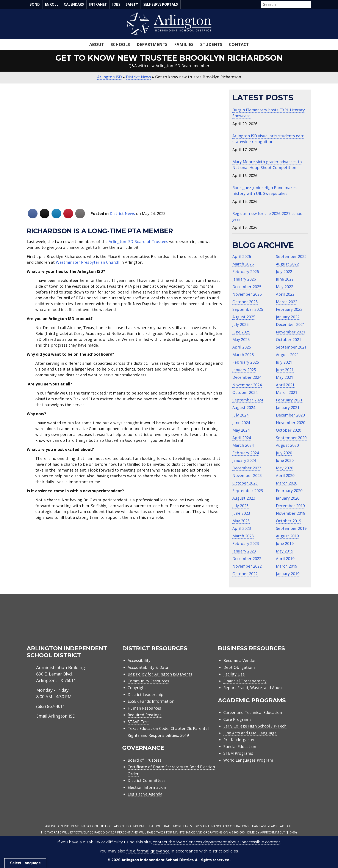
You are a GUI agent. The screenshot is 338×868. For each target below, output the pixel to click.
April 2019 (285, 559)
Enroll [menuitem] (52, 4)
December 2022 (247, 559)
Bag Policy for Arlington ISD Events (160, 674)
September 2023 (248, 491)
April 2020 (285, 475)
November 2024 (247, 385)
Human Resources (144, 708)
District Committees (147, 780)
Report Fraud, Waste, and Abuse (253, 688)
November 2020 (291, 423)
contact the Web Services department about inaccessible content (217, 842)
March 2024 (243, 445)
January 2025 (244, 370)
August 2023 (244, 498)
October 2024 (245, 392)
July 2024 (240, 415)
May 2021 (285, 377)
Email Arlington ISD (56, 716)
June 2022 (285, 279)
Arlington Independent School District (157, 860)
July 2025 (240, 324)
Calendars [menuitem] (74, 4)
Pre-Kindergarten (239, 740)
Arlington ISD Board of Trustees (138, 241)
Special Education (240, 746)
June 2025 (241, 332)
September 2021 (291, 347)
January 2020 (288, 498)
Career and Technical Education (253, 712)
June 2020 (285, 460)
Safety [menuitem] (132, 4)
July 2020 (284, 453)
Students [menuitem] (211, 44)
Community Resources (148, 681)
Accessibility (139, 660)
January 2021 (288, 407)
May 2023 (241, 521)
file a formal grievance (148, 851)
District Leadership (146, 694)
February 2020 (289, 491)
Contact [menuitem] (239, 44)
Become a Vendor (240, 660)
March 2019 (287, 566)
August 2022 (287, 264)
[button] (310, 5)
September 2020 (291, 438)
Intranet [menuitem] (98, 4)
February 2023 (246, 543)
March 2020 (287, 483)
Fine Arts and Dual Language (250, 733)
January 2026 (244, 279)
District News (122, 213)
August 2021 (287, 355)
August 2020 (287, 445)
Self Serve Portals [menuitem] (161, 4)
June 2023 (241, 513)
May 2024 (241, 430)
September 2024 (248, 400)
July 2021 (284, 362)
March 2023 (243, 536)
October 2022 (245, 574)
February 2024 (246, 453)
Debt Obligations (239, 667)
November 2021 (291, 332)
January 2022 (288, 317)
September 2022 (291, 256)
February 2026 (246, 271)
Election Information (147, 787)
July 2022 (284, 271)
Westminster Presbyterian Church (88, 262)
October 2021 (289, 339)
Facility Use (234, 674)
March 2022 (287, 302)
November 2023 (247, 475)
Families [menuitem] (184, 44)
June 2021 (285, 370)
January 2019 (288, 574)
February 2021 (289, 400)
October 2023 (245, 483)
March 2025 (243, 355)
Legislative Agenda (145, 794)
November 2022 (247, 566)
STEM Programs (238, 753)
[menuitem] (275, 621)
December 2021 (290, 324)
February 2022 (289, 309)
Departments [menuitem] (152, 44)
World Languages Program (248, 760)
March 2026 (243, 264)
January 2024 (244, 460)
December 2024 (247, 377)
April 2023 (242, 528)
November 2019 (291, 513)
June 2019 (285, 543)
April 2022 (285, 294)
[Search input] (285, 4)
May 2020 (285, 468)
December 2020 (290, 415)
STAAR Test (138, 722)
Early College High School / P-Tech (255, 726)
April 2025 (242, 347)
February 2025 (246, 362)
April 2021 (285, 385)
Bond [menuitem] (35, 4)
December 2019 (290, 506)
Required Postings (145, 715)
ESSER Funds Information (151, 701)
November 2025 (247, 294)
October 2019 (289, 521)
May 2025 (241, 339)
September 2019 (291, 528)
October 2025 (245, 302)
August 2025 (244, 317)
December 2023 (247, 468)
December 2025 (247, 287)
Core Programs (237, 719)
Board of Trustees (145, 760)
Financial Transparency (245, 681)
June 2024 (241, 423)
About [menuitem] (97, 44)
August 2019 (287, 536)
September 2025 (248, 309)
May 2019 (285, 551)
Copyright (137, 688)
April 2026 (242, 256)
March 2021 (287, 392)
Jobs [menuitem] (116, 4)
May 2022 (285, 287)
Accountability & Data (148, 667)
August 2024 (244, 407)
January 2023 (244, 551)
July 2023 (240, 506)
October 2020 (289, 430)
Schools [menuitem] (120, 44)
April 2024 (242, 438)
